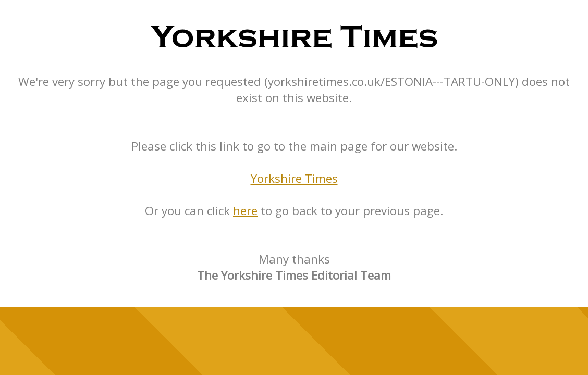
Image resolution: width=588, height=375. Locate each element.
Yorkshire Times (294, 178)
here (245, 211)
